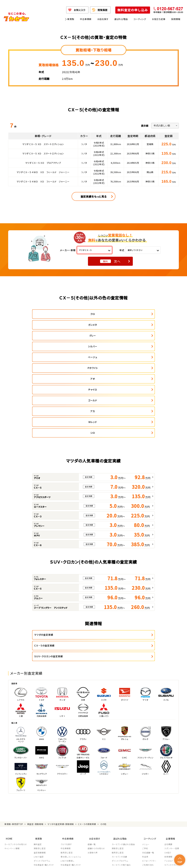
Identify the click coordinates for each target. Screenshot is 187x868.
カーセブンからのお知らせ (16, 766)
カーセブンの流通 (120, 779)
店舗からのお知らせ (97, 771)
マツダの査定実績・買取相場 (61, 748)
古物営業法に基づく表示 (107, 862)
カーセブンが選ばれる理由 (124, 766)
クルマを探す (67, 766)
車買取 (71, 19)
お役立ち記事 (159, 19)
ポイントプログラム (42, 783)
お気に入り (80, 10)
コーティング (140, 19)
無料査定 (38, 766)
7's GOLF (169, 783)
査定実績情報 (40, 775)
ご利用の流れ (149, 787)
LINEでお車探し (68, 783)
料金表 (146, 779)
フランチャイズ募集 (173, 795)
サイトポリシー (162, 862)
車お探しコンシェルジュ (71, 779)
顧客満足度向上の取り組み (124, 795)
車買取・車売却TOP (14, 748)
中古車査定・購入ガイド (44, 787)
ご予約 (146, 771)
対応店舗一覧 (149, 775)
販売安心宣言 (67, 775)
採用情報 (176, 19)
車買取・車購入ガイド (173, 791)
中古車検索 (86, 19)
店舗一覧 (92, 766)
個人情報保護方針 (45, 862)
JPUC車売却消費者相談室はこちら (126, 812)
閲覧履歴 (102, 10)
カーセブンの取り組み (122, 787)
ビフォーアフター (150, 783)
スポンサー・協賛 (172, 771)
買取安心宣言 (40, 771)
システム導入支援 (172, 799)
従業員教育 (117, 799)
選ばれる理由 (121, 19)
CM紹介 (168, 775)
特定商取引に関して (85, 862)
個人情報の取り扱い (64, 862)
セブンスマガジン (172, 787)
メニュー (147, 766)
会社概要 (168, 766)
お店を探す (103, 19)
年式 (122, 250)
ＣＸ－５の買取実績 (87, 748)
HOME (8, 762)
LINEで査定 (39, 779)
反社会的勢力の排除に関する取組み (137, 862)
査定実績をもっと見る (94, 196)
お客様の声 (93, 775)
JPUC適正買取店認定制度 (124, 791)
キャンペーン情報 (12, 771)
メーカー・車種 (68, 250)
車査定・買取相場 (35, 748)
